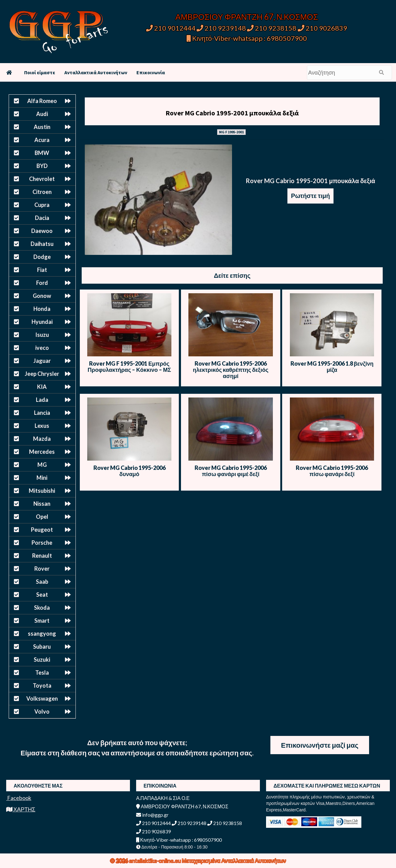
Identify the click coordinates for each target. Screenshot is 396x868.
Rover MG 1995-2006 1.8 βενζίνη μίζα (332, 367)
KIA (42, 387)
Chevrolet (42, 179)
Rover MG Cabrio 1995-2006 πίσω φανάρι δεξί (332, 471)
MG (42, 465)
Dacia (42, 218)
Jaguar (42, 361)
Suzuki (42, 660)
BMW (42, 153)
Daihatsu (42, 244)
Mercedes (42, 452)
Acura (42, 140)
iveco (42, 348)
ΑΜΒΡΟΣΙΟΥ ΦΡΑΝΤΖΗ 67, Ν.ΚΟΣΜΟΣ (247, 17)
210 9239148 (221, 28)
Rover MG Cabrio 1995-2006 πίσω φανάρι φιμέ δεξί (231, 471)
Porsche (42, 543)
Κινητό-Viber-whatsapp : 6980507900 (247, 38)
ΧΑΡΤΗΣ (21, 809)
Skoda (42, 608)
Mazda (42, 439)
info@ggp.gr (152, 815)
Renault (42, 556)
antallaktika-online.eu (155, 861)
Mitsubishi (42, 491)
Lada (42, 400)
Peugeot (42, 530)
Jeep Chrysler (42, 374)
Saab (42, 582)
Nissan (42, 504)
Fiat (42, 270)
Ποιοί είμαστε (40, 72)
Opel (42, 517)
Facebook (19, 798)
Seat (42, 595)
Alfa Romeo (42, 101)
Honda (42, 309)
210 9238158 (272, 28)
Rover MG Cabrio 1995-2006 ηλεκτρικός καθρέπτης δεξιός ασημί (230, 370)
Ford (42, 283)
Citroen (42, 192)
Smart (42, 621)
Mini (42, 478)
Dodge (42, 257)
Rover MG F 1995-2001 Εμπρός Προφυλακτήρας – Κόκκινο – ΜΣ (129, 367)
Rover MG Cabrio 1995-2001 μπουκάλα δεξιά (232, 113)
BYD (42, 166)
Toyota (42, 685)
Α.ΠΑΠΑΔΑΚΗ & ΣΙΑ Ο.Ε (163, 798)
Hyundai (42, 322)
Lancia (42, 413)
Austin (42, 127)
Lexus (42, 426)
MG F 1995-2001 (231, 132)
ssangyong (42, 634)
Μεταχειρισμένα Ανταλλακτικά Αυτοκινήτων (234, 861)
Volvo (42, 711)
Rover (42, 569)
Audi (42, 114)
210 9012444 (171, 28)
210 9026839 (322, 28)
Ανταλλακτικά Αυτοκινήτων (96, 72)
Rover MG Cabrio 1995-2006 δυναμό (129, 471)
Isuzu (42, 335)
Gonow (42, 296)
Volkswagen (42, 698)
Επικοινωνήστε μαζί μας (320, 745)
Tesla (42, 672)
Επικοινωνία (151, 72)
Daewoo (42, 231)
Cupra (42, 205)
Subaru (42, 647)
